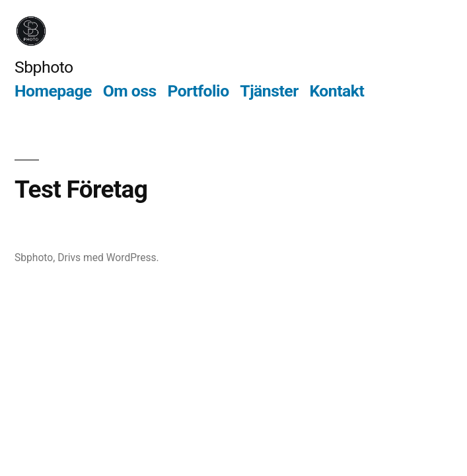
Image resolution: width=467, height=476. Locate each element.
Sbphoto (44, 67)
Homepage (53, 91)
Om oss (130, 91)
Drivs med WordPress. (108, 258)
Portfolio (198, 91)
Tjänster (269, 91)
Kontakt (337, 91)
